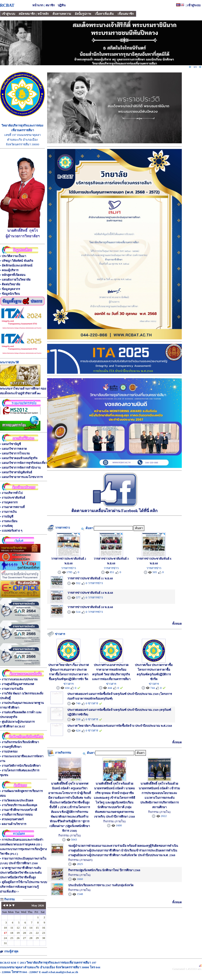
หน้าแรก (38, 5)
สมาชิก (50, 5)
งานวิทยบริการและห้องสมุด (20, 805)
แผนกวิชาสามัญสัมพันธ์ (17, 472)
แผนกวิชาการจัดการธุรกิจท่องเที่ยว (24, 463)
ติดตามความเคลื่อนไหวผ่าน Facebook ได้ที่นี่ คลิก (115, 508)
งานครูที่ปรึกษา (12, 747)
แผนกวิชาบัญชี (11, 444)
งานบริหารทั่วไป (12, 493)
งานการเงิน (9, 512)
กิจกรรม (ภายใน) (69, 835)
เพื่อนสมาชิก (126, 14)
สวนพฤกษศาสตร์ (13, 819)
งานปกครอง (10, 752)
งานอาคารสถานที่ (13, 507)
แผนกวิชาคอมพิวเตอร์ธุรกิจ (20, 458)
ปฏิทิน (62, 5)
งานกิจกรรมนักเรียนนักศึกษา (20, 742)
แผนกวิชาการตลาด (14, 449)
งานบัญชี (8, 516)
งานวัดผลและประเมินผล (18, 800)
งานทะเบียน (10, 521)
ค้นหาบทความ (62, 14)
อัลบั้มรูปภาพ (83, 14)
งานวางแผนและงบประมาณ (20, 679)
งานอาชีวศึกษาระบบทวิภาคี (19, 810)
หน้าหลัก (43, 14)
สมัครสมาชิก (27, 14)
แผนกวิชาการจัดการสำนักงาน (21, 468)
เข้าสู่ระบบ (194, 5)
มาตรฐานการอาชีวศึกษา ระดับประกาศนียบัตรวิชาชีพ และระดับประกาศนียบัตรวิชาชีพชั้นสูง (21, 873)
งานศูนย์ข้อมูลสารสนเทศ (18, 684)
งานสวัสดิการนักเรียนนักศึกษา (21, 766)
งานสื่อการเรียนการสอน (17, 815)
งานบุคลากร (10, 502)
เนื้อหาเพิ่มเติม (104, 14)
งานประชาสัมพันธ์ (13, 498)
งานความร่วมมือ (12, 689)
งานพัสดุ (7, 526)
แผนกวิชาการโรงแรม (16, 453)
